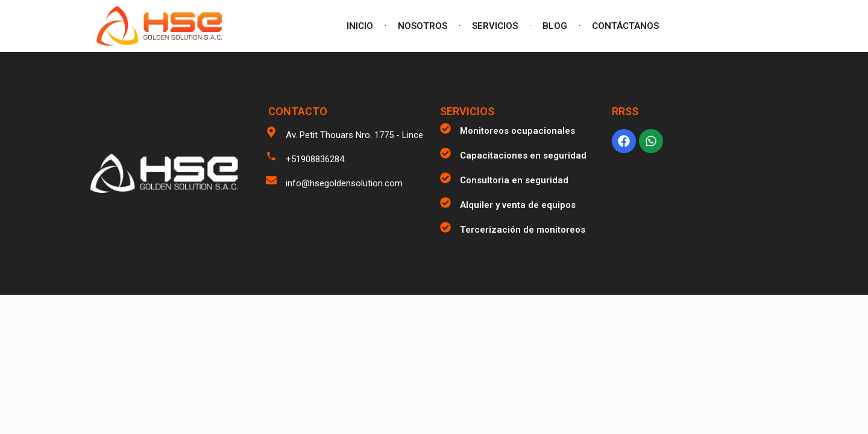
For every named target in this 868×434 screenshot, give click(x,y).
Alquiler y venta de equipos (518, 205)
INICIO (360, 26)
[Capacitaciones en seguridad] (445, 153)
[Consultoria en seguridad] (445, 178)
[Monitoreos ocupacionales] (445, 128)
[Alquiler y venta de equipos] (445, 203)
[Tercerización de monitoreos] (445, 227)
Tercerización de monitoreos (523, 230)
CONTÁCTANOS (625, 26)
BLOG (555, 26)
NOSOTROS (423, 26)
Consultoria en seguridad (514, 180)
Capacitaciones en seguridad (523, 156)
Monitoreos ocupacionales (517, 131)
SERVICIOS (495, 26)
